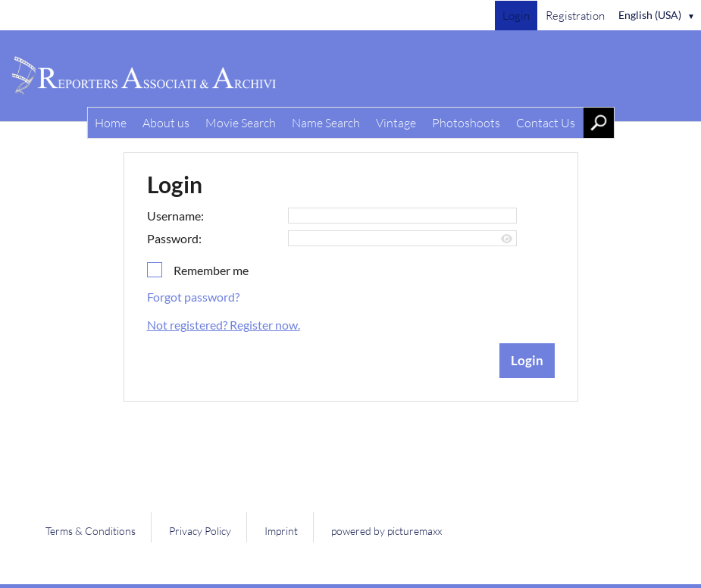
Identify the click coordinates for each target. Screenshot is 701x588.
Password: (174, 238)
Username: (175, 216)
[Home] (350, 76)
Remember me (211, 270)
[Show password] (507, 239)
